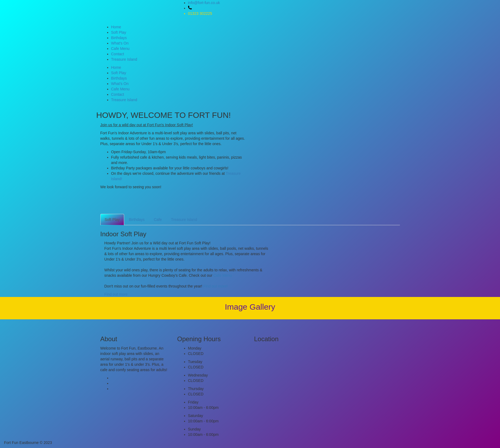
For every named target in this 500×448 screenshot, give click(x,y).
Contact (118, 54)
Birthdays (119, 38)
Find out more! (215, 286)
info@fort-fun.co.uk (204, 3)
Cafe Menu (120, 49)
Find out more (116, 294)
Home (116, 27)
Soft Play (119, 32)
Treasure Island (124, 59)
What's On (120, 43)
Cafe (158, 220)
